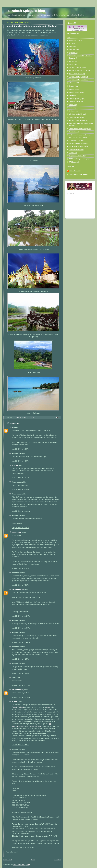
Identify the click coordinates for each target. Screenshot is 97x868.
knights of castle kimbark (77, 114)
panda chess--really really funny (80, 129)
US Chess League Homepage (79, 159)
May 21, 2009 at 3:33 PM (21, 528)
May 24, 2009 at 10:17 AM (21, 685)
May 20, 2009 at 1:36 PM (21, 449)
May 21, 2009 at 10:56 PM (21, 628)
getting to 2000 (74, 83)
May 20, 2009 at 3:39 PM (21, 461)
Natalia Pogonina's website (78, 120)
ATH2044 (15, 465)
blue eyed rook (74, 50)
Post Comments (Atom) (21, 865)
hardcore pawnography (77, 99)
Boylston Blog (73, 53)
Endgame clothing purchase (78, 80)
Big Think (72, 43)
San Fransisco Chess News (78, 147)
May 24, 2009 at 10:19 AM (21, 697)
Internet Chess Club (76, 102)
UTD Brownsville (74, 162)
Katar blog (72, 108)
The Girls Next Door (34, 726)
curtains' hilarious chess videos (80, 71)
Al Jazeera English (75, 40)
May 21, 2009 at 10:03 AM (21, 490)
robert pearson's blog (76, 140)
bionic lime (72, 47)
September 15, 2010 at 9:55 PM (23, 848)
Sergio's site (73, 153)
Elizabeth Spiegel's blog (26, 11)
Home (33, 860)
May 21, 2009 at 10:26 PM (21, 616)
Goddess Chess (74, 89)
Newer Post (8, 860)
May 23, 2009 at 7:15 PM (21, 673)
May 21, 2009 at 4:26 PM (21, 568)
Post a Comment (12, 852)
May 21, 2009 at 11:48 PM (21, 642)
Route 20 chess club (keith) (78, 143)
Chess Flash (73, 64)
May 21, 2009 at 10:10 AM (21, 511)
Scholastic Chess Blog (76, 150)
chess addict (73, 61)
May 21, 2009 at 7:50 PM (21, 585)
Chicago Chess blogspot (77, 67)
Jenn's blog (73, 105)
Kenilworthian (73, 111)
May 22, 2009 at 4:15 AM (20, 659)
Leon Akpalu (16, 532)
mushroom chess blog (76, 117)
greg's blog (72, 95)
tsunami (49, 707)
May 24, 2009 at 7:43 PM (21, 745)
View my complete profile (78, 174)
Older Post (58, 860)
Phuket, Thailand (18, 707)
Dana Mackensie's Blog (77, 74)
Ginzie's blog (73, 86)
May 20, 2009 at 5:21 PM (21, 478)
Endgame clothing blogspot (78, 77)
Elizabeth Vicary (18, 589)
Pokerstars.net (74, 132)
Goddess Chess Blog (76, 92)
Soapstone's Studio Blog (77, 156)
